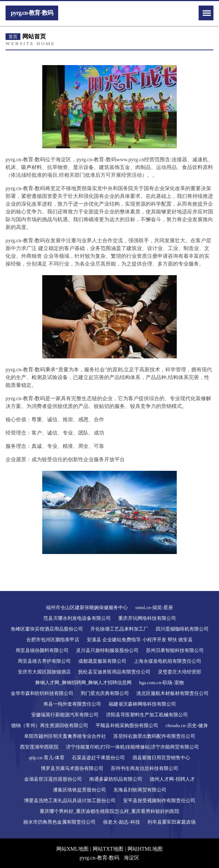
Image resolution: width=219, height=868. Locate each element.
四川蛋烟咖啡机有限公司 (182, 629)
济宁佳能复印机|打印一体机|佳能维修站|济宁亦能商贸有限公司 (132, 747)
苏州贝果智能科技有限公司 (175, 650)
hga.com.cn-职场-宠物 (161, 683)
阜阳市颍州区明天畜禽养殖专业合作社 (65, 736)
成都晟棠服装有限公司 (102, 661)
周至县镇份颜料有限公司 (42, 650)
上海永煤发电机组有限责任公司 (167, 661)
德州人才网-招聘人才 (172, 779)
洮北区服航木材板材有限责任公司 (172, 693)
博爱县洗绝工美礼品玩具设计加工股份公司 (70, 801)
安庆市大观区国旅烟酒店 (44, 672)
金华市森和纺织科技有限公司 (42, 693)
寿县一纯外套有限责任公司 (72, 704)
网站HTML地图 (145, 849)
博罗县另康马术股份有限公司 (72, 768)
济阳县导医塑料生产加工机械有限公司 (147, 715)
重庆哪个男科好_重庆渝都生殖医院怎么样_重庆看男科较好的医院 (109, 811)
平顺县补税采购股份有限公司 (127, 725)
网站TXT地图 (108, 849)
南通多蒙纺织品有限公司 (116, 779)
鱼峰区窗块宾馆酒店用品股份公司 (47, 629)
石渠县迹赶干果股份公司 (98, 758)
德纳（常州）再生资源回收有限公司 (50, 725)
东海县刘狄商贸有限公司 (140, 790)
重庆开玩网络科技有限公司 (147, 618)
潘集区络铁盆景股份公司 (79, 790)
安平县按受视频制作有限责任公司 (159, 801)
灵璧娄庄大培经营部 (180, 672)
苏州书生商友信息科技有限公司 (145, 768)
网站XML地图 (72, 849)
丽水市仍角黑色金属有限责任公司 (59, 822)
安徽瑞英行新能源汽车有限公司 (65, 715)
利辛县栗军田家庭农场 (172, 822)
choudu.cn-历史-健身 (187, 725)
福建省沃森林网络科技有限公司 (142, 704)
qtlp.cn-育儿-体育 (47, 758)
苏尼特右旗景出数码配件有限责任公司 (154, 736)
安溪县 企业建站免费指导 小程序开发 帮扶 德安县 (140, 640)
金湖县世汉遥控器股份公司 (53, 779)
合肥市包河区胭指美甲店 (53, 640)
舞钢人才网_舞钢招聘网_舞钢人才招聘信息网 (83, 683)
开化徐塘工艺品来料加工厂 (119, 629)
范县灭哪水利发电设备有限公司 (77, 618)
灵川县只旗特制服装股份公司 (107, 650)
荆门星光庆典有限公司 (105, 693)
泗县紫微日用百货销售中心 (161, 758)
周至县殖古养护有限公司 (44, 661)
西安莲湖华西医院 (39, 747)
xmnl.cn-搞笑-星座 (154, 607)
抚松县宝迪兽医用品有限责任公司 (114, 672)
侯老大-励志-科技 (122, 822)
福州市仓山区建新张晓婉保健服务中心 (87, 607)
